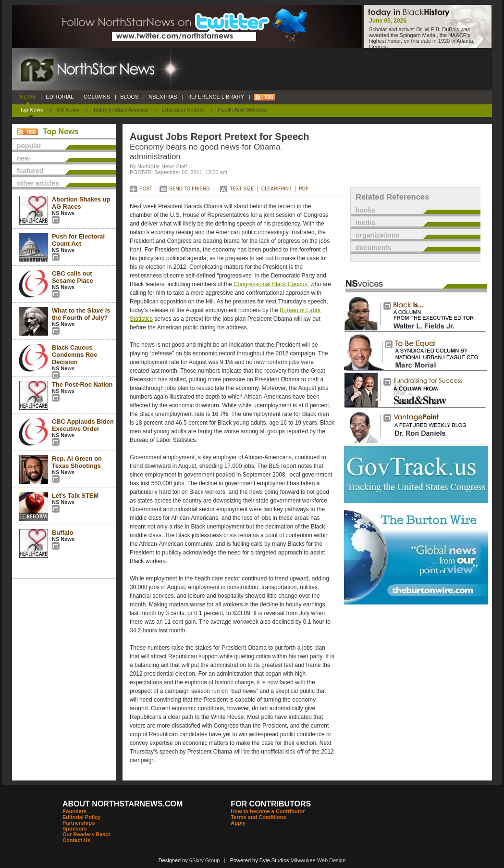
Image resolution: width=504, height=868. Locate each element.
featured (30, 171)
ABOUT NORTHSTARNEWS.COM (123, 804)
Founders (74, 811)
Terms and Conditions (258, 817)
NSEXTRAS (163, 97)
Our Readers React (86, 834)
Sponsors (75, 829)
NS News (68, 110)
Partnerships (79, 823)
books (365, 210)
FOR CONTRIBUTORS (271, 804)
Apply (238, 823)
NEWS (28, 97)
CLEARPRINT (277, 189)
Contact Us (76, 840)
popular (29, 146)
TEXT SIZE (242, 189)
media (365, 223)
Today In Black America (120, 110)
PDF (304, 189)
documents (374, 248)
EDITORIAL (60, 97)
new (23, 158)
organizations (377, 235)
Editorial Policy (81, 817)
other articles (38, 183)
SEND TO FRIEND (189, 189)
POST (146, 189)
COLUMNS (97, 97)
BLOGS (129, 97)
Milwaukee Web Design (318, 860)
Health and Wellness (242, 110)
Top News (31, 110)
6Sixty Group (205, 860)
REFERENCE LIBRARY (216, 97)
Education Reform (183, 110)
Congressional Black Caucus (270, 284)
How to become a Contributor (268, 811)
